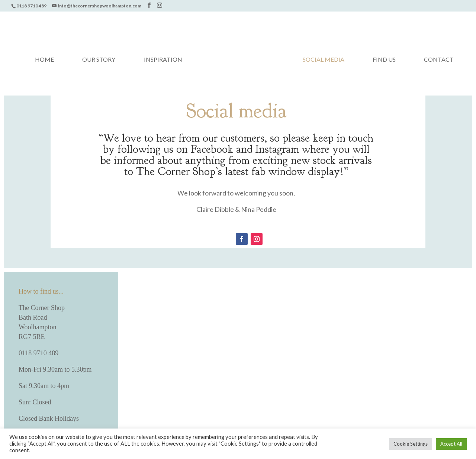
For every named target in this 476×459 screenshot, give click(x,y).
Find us (384, 60)
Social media (324, 60)
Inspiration (163, 60)
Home (44, 60)
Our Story (99, 60)
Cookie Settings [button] (411, 444)
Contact (439, 60)
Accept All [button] (451, 444)
